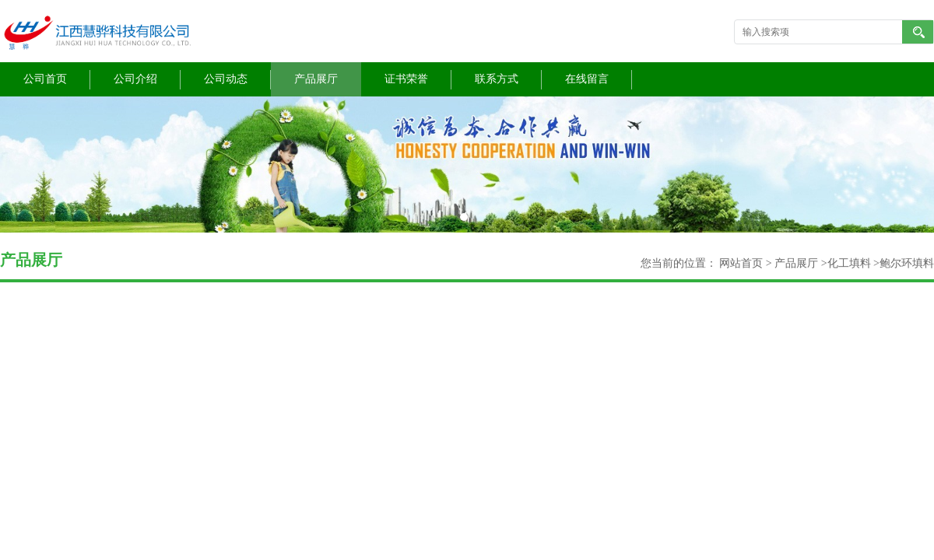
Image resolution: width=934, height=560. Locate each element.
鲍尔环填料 (907, 263)
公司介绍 (135, 79)
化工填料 (849, 263)
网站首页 (741, 263)
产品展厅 (316, 79)
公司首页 (45, 79)
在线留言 (587, 79)
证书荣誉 (406, 79)
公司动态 (226, 79)
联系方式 (497, 79)
